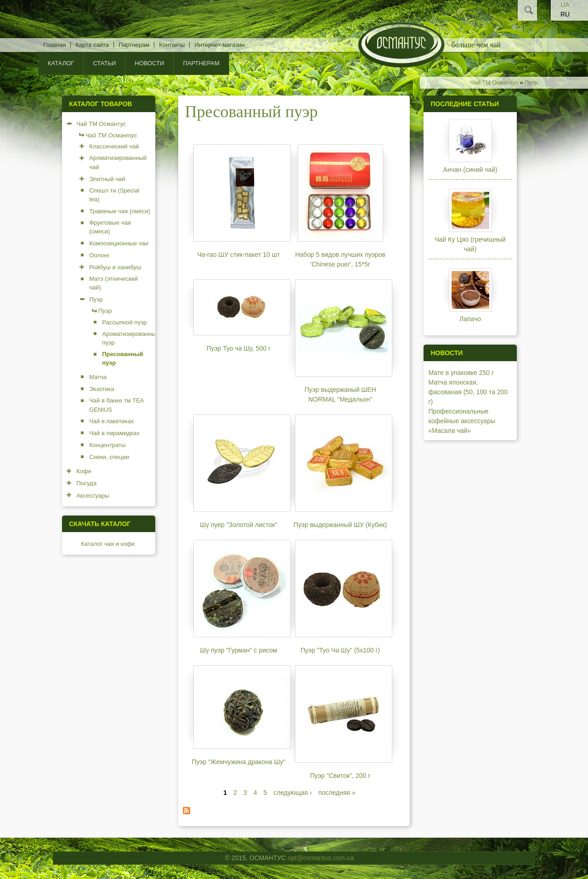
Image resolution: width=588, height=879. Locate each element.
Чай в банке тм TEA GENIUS (116, 405)
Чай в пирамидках (114, 433)
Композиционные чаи (119, 243)
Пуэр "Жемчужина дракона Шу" (238, 762)
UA (565, 5)
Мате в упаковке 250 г (461, 373)
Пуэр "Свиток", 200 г (340, 776)
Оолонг (99, 255)
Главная (54, 45)
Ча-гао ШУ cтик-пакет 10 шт (238, 255)
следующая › (293, 793)
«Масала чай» (449, 431)
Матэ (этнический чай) (113, 283)
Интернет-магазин (219, 45)
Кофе (84, 471)
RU (565, 14)
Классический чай (114, 146)
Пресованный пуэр (122, 359)
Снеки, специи (109, 457)
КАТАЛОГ (61, 63)
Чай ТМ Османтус (494, 83)
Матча (98, 377)
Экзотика (102, 389)
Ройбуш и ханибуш (115, 267)
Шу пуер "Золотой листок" (238, 525)
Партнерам (134, 45)
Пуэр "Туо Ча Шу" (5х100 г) (340, 650)
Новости (149, 63)
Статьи (104, 63)
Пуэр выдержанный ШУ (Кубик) (340, 525)
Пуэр (531, 83)
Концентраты (107, 445)
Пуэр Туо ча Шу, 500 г (239, 348)
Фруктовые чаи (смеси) (110, 227)
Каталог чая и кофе (108, 544)
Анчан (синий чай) (470, 170)
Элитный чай (107, 179)
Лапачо (470, 319)
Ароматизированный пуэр (131, 338)
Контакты (172, 45)
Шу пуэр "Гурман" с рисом (238, 650)
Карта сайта (92, 45)
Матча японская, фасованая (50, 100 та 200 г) (468, 392)
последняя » (337, 793)
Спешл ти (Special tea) (114, 195)
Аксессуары (93, 496)
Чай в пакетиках (111, 421)
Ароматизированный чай (118, 162)
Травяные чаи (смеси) (120, 211)
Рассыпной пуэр (124, 322)
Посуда (86, 483)
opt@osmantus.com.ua (321, 858)
